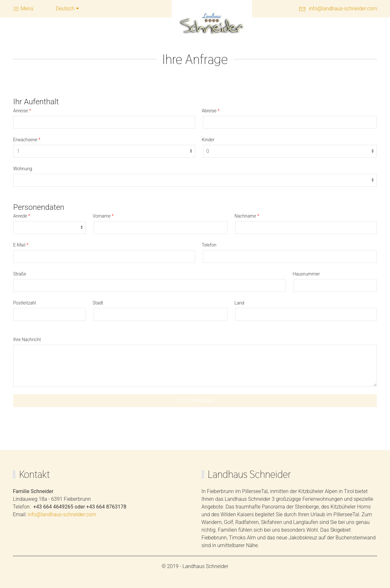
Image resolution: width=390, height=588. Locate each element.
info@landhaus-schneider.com (343, 9)
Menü (23, 9)
